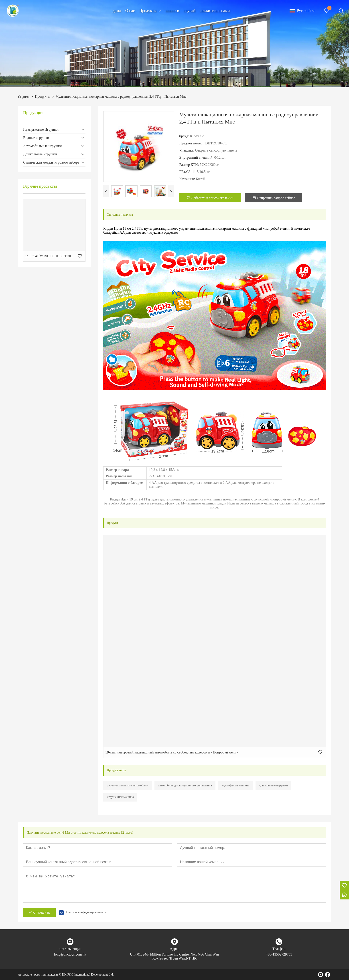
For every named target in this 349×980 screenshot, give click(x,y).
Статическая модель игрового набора (51, 162)
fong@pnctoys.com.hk (70, 954)
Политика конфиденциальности (86, 912)
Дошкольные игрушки (40, 154)
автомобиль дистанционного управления (185, 785)
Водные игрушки (36, 138)
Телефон (279, 949)
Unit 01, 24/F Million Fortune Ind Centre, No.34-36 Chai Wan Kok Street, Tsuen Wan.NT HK (174, 956)
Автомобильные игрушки (42, 146)
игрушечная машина (120, 797)
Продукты (148, 11)
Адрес (174, 949)
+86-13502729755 (279, 954)
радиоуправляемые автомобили (128, 785)
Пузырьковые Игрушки (41, 129)
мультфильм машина (235, 785)
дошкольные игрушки (274, 785)
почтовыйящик (70, 949)
